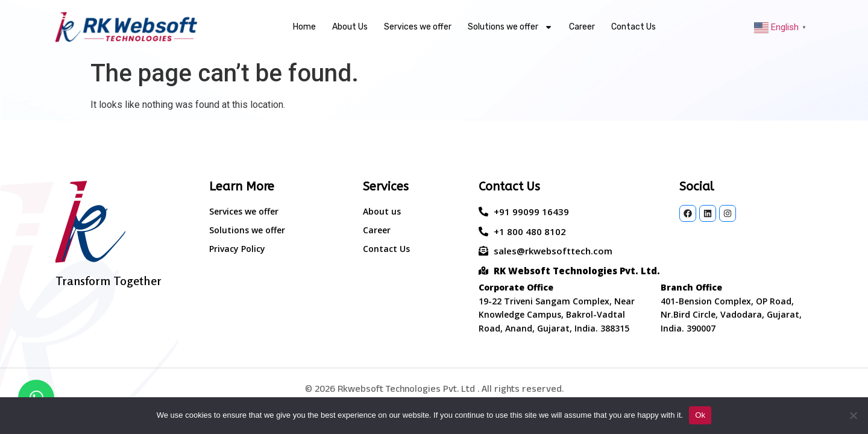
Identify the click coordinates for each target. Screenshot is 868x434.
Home (304, 27)
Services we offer (418, 27)
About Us (350, 27)
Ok (700, 415)
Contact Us (634, 27)
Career (582, 27)
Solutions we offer (510, 27)
